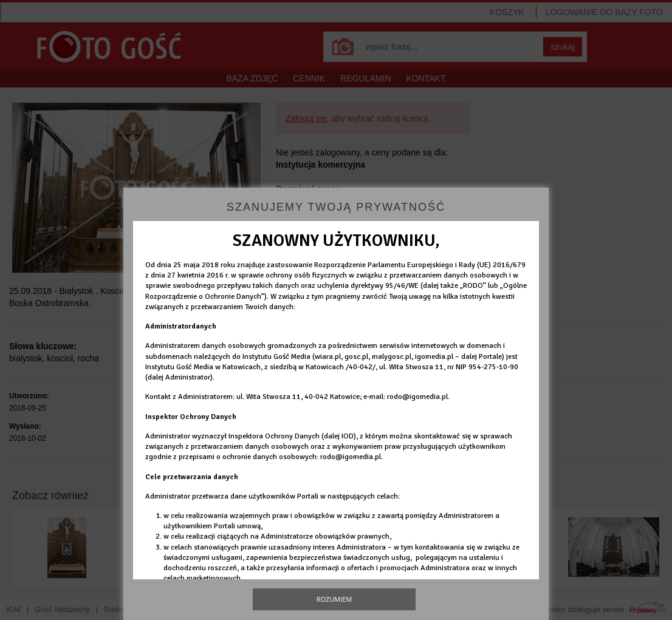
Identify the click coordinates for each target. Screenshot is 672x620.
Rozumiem (334, 599)
